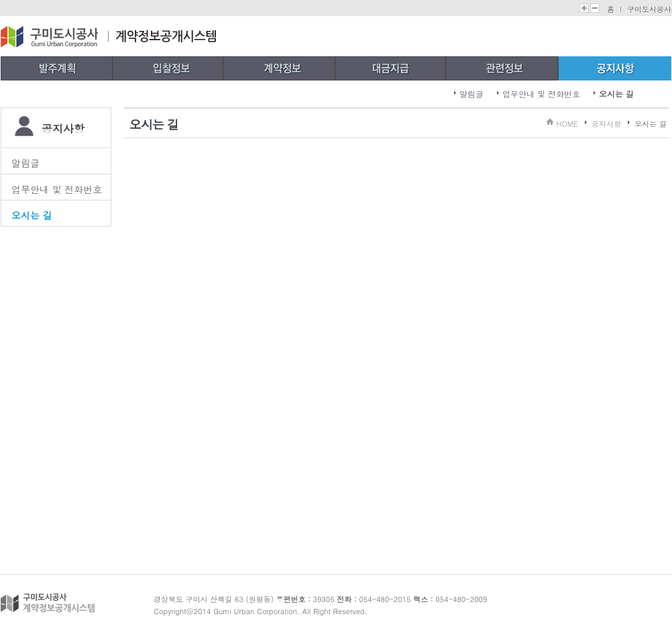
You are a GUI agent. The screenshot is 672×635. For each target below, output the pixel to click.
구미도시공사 (649, 9)
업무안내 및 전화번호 (541, 94)
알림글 (471, 94)
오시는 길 (616, 94)
